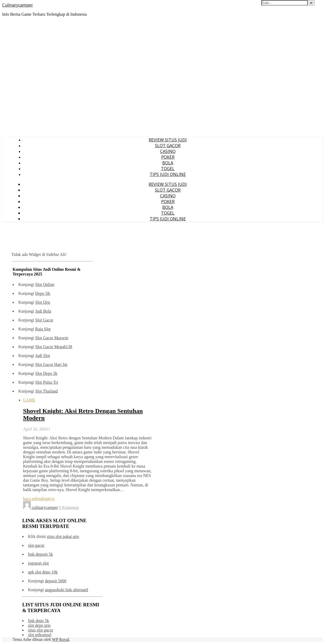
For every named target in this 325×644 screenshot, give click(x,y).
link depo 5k (38, 621)
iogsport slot (38, 563)
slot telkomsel (40, 635)
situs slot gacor (41, 630)
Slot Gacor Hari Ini (51, 364)
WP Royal (61, 639)
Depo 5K (43, 293)
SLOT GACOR (168, 146)
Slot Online (45, 284)
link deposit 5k (40, 554)
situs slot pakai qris (63, 536)
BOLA (168, 163)
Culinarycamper (18, 5)
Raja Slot (43, 329)
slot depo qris (39, 625)
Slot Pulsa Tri (46, 382)
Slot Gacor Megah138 (54, 347)
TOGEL (168, 169)
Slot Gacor (44, 320)
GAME (29, 400)
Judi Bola (43, 311)
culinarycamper (45, 507)
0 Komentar (69, 507)
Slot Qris (43, 302)
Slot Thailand (46, 391)
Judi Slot (42, 356)
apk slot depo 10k (43, 572)
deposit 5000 (55, 581)
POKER (168, 157)
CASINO (168, 151)
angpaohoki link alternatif (66, 590)
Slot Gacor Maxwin (52, 338)
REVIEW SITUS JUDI (168, 140)
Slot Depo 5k (46, 373)
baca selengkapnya (39, 499)
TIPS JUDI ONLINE (168, 174)
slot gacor (36, 545)
